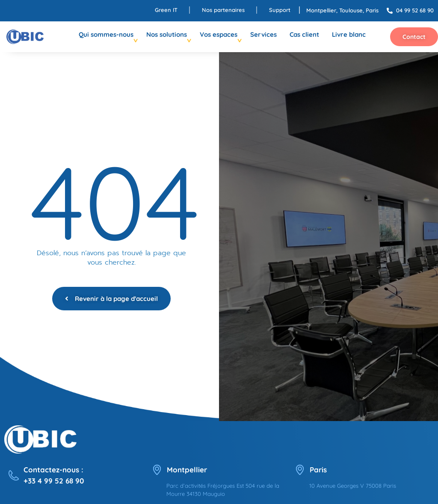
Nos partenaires (223, 10)
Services (263, 34)
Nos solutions (167, 34)
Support (280, 10)
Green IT (166, 10)
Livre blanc (349, 34)
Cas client (304, 34)
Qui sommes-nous (106, 34)
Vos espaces (219, 34)
